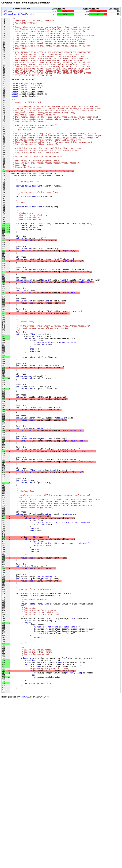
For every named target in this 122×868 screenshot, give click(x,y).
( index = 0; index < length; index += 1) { (46, 826)
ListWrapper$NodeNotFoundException (18, 14)
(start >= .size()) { (31, 641)
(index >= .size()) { (31, 416)
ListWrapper (7, 11)
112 (8, 416)
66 (8, 834)
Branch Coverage (91, 8)
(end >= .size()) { (30, 667)
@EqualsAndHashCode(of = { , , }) (43, 210)
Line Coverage (58, 8)
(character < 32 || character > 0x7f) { (44, 834)
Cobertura (23, 866)
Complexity (114, 8)
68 (8, 826)
